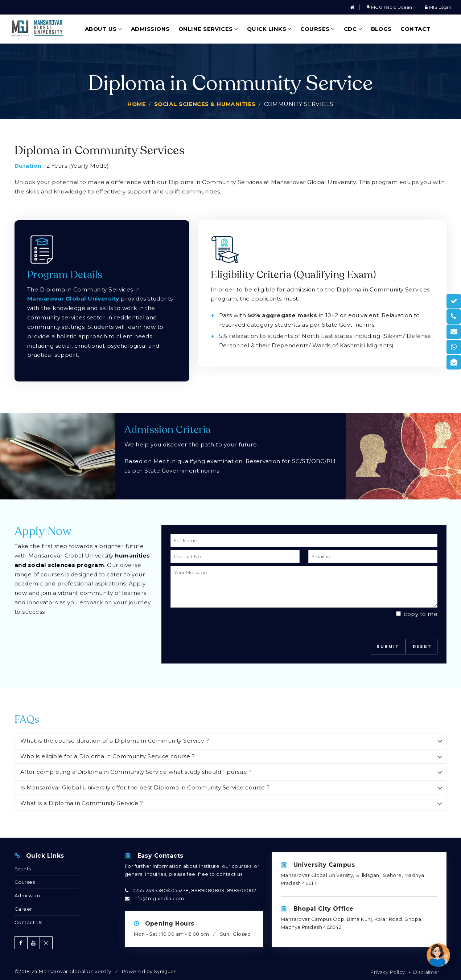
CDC (353, 29)
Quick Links (269, 29)
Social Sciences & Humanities (205, 104)
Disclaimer (426, 972)
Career (23, 909)
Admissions (150, 29)
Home (137, 104)
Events (23, 869)
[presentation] (213, 621)
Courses (318, 29)
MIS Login (438, 7)
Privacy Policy (388, 972)
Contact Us (28, 922)
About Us (104, 29)
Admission (27, 895)
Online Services (208, 29)
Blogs (381, 29)
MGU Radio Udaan (390, 7)
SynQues (165, 971)
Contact (415, 29)
